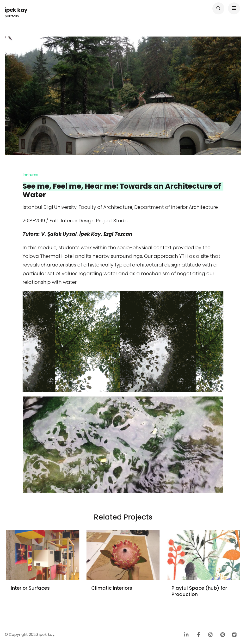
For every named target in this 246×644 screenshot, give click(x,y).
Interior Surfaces (30, 588)
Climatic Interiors (112, 588)
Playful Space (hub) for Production (199, 591)
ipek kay (16, 10)
